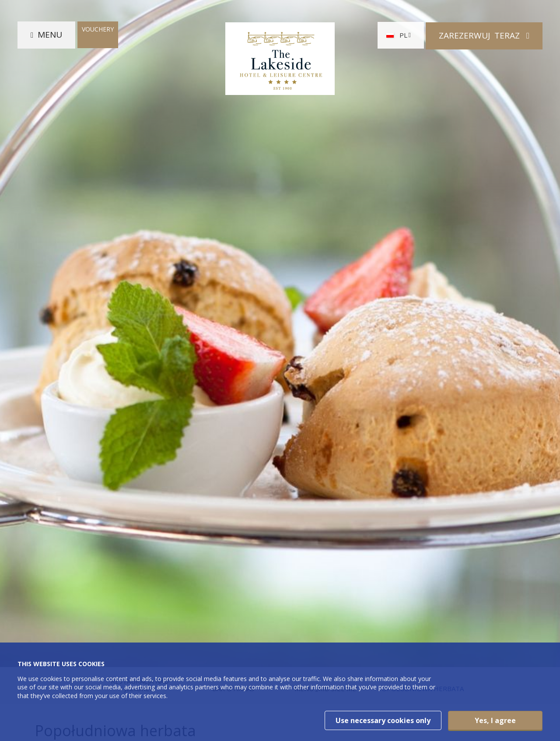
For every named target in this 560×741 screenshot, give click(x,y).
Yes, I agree (495, 720)
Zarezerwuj (480, 35)
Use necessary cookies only (383, 720)
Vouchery (98, 30)
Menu (50, 35)
